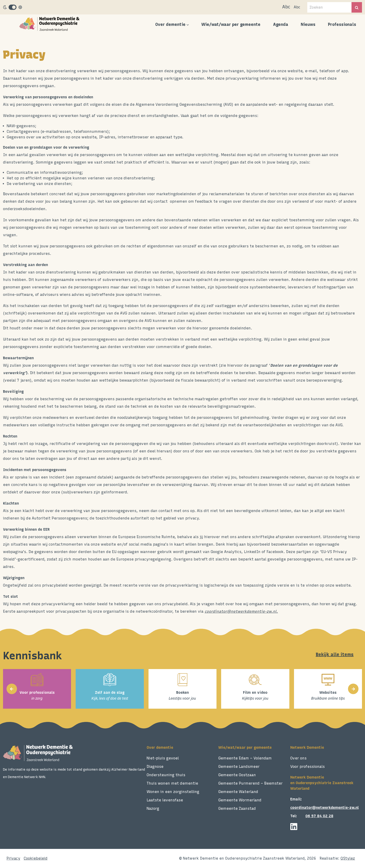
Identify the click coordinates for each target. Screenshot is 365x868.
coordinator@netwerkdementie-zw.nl (324, 808)
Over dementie (170, 24)
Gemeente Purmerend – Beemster (250, 783)
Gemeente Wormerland (240, 800)
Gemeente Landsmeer (239, 767)
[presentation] (12, 689)
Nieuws (308, 24)
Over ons (298, 758)
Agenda (281, 24)
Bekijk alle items (335, 654)
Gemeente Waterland (238, 792)
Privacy (13, 858)
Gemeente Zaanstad (237, 808)
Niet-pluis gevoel (163, 758)
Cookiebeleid (36, 858)
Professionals (342, 24)
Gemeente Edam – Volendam (245, 758)
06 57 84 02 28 (319, 816)
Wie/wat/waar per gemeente (231, 24)
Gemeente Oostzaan (237, 775)
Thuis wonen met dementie (172, 783)
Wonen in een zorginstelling (173, 792)
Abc (286, 7)
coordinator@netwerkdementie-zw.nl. (241, 611)
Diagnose (155, 767)
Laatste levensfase (165, 800)
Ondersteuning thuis (166, 775)
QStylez (348, 858)
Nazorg (153, 808)
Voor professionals (308, 767)
